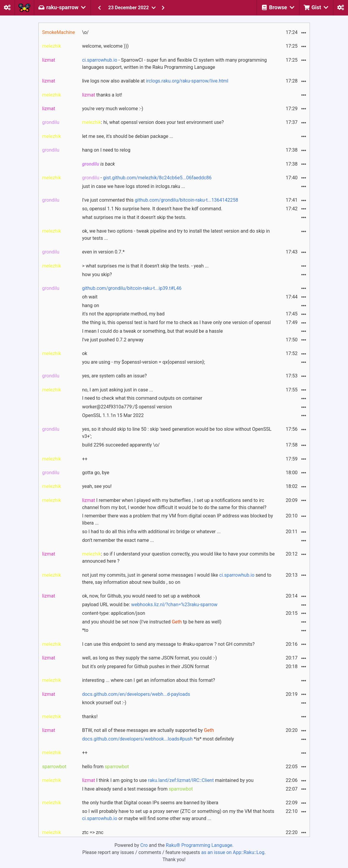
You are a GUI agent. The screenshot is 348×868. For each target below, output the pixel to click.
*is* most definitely (158, 739)
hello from (106, 767)
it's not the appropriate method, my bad (123, 314)
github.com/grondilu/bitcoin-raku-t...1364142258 (187, 200)
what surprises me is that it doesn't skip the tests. (134, 217)
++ (85, 459)
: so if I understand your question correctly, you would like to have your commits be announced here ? (178, 557)
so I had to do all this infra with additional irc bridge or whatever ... (152, 532)
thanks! (90, 717)
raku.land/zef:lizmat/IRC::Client (181, 780)
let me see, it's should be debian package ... (128, 136)
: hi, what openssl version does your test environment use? (153, 122)
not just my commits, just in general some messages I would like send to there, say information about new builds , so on (177, 579)
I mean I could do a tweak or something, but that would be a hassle (153, 331)
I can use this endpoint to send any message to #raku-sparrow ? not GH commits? (168, 644)
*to (85, 630)
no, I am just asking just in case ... (118, 390)
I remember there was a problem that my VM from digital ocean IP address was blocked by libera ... (178, 519)
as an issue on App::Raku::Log (233, 852)
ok (85, 353)
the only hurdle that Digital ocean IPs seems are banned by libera (150, 803)
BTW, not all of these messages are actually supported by (148, 730)
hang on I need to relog (106, 150)
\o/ (85, 32)
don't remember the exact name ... (118, 540)
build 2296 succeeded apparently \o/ (121, 445)
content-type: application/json (114, 613)
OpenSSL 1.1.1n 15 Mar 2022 (113, 415)
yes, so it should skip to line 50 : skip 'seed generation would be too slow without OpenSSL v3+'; (177, 433)
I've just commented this (160, 200)
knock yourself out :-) (104, 703)
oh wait (90, 297)
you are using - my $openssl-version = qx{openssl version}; (144, 362)
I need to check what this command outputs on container (142, 398)
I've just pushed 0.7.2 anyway (113, 340)
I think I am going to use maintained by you (168, 780)
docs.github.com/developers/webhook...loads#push (137, 739)
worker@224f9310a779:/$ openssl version (127, 407)
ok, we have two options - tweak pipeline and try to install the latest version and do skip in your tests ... (176, 235)
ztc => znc (93, 832)
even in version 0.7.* (103, 252)
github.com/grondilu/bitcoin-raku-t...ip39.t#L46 (132, 288)
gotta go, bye (96, 473)
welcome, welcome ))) (106, 46)
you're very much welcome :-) (113, 109)
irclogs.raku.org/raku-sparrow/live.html (187, 81)
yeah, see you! (97, 486)
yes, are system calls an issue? (114, 376)
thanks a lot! (102, 95)
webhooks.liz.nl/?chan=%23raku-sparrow (174, 605)
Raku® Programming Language (199, 845)
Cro (144, 845)
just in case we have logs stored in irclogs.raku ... (134, 186)
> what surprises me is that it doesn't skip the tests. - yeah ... (145, 266)
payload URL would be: (150, 605)
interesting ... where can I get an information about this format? (149, 680)
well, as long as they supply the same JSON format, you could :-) (150, 658)
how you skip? (97, 274)
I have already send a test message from (138, 789)
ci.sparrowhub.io (100, 60)
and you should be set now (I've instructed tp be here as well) (152, 622)
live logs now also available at (155, 81)
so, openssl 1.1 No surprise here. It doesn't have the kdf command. (152, 209)
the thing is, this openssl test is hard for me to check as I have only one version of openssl (177, 322)
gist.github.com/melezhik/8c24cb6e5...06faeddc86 (157, 178)
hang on (91, 305)
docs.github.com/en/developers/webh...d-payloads (136, 694)
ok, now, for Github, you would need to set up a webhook (141, 596)
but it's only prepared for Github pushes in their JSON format (146, 666)
